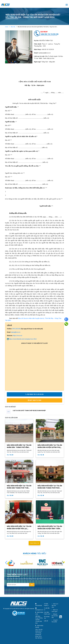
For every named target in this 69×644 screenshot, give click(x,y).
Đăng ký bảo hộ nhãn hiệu (55, 616)
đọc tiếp (10, 455)
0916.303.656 (16, 329)
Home (7, 27)
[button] (63, 563)
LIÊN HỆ (46, 621)
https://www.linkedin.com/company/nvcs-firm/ (22, 339)
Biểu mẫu (13, 27)
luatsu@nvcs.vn (16, 332)
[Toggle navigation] (67, 5)
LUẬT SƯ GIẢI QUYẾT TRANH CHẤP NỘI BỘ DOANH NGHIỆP (29, 411)
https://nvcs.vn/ (18, 336)
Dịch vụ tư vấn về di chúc (55, 606)
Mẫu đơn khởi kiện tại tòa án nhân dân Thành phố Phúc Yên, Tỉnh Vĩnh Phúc (50, 488)
